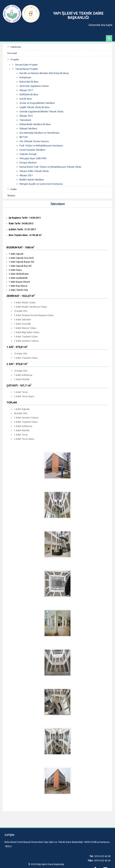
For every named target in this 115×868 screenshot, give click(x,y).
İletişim (11, 195)
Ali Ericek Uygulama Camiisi (34, 86)
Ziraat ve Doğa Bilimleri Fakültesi (37, 103)
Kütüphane (25, 77)
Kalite (14, 189)
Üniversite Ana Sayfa (100, 25)
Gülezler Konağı (28, 154)
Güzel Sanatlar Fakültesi (32, 150)
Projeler (15, 59)
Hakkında (16, 47)
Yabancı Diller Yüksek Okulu (34, 171)
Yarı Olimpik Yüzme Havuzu (34, 141)
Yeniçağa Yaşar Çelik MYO (33, 158)
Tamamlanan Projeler (27, 69)
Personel (12, 53)
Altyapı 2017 (26, 90)
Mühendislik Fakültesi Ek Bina (35, 124)
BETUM (24, 137)
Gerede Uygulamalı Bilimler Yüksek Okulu (41, 111)
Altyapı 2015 (26, 116)
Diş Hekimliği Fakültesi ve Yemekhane (39, 133)
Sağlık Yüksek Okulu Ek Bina (34, 107)
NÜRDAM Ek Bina (29, 94)
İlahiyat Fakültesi (28, 128)
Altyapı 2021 (26, 175)
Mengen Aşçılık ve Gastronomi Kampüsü (41, 184)
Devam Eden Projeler (27, 65)
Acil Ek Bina (26, 99)
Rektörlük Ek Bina (29, 82)
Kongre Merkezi (28, 162)
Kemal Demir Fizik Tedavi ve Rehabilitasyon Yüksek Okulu (50, 167)
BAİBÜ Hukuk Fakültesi (32, 180)
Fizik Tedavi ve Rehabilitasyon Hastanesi (41, 145)
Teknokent (25, 120)
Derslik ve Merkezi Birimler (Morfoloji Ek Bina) (44, 73)
